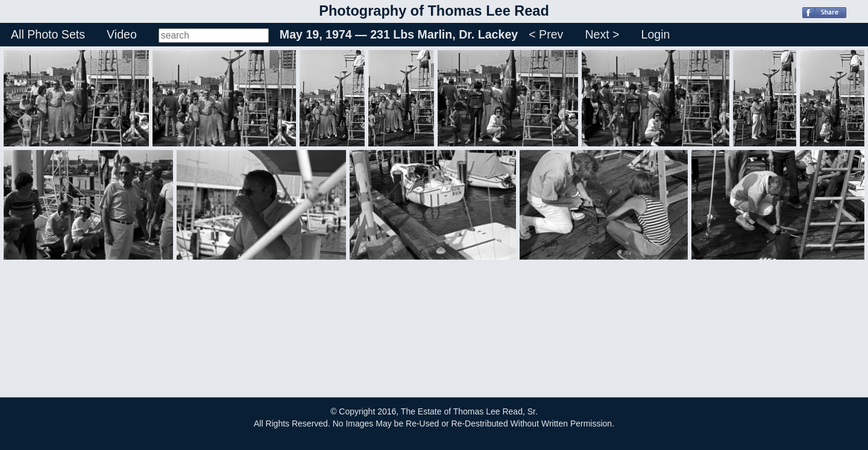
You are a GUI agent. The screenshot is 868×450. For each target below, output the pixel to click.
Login (656, 34)
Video (122, 34)
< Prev (546, 34)
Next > (602, 34)
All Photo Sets (48, 34)
